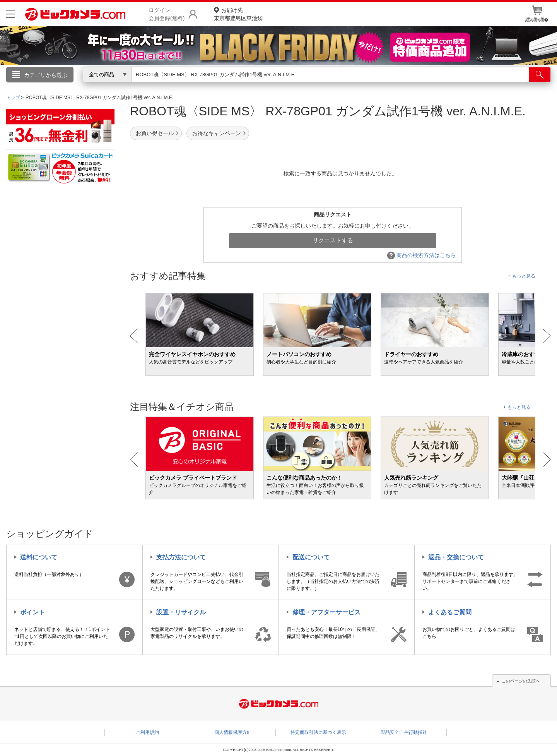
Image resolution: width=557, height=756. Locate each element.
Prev (134, 336)
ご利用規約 (147, 732)
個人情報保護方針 (233, 732)
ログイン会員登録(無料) (167, 14)
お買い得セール (155, 133)
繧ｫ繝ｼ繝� (537, 14)
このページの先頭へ (521, 681)
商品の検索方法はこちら (422, 255)
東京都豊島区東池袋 (238, 14)
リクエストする (333, 240)
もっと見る (524, 276)
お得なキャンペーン (217, 133)
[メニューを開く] (11, 14)
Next (547, 336)
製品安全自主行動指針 (404, 732)
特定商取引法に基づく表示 (318, 732)
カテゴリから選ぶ (46, 75)
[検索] (540, 75)
